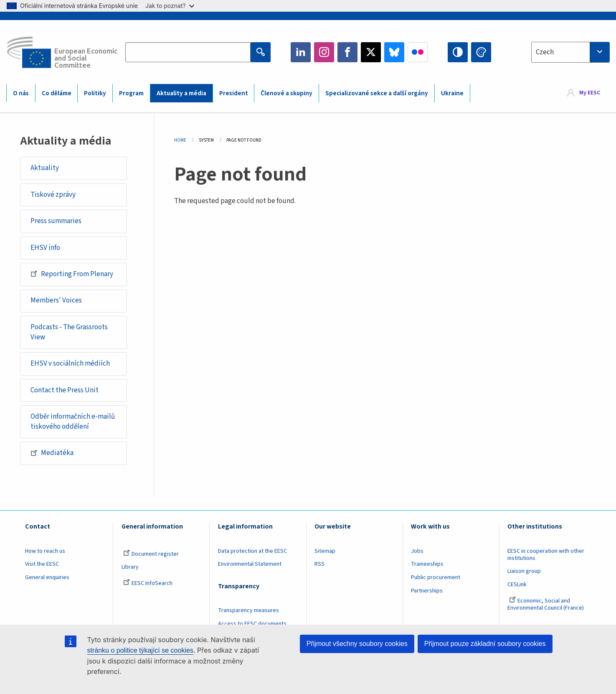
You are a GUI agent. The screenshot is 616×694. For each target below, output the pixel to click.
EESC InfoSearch (148, 583)
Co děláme (57, 93)
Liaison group (524, 571)
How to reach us (45, 551)
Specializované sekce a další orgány (377, 93)
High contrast (458, 52)
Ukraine (452, 93)
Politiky (95, 93)
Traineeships (427, 564)
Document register (151, 554)
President (234, 93)
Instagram (324, 52)
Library (130, 567)
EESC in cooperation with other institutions (546, 555)
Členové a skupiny (286, 93)
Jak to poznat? (170, 6)
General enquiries (47, 577)
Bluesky (394, 52)
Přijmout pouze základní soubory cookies (485, 644)
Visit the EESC (42, 564)
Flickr (418, 52)
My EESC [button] (590, 93)
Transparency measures (248, 610)
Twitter (371, 52)
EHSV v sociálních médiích (70, 364)
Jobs (417, 551)
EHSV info (45, 248)
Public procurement (436, 577)
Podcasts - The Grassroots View (69, 332)
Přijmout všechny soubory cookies (357, 644)
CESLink (517, 585)
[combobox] (570, 52)
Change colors (481, 52)
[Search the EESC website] (188, 52)
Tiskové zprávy (53, 195)
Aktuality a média (181, 93)
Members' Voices (56, 300)
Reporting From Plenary (72, 274)
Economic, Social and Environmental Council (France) (546, 604)
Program (131, 93)
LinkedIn (301, 52)
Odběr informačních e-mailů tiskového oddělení (73, 422)
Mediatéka (52, 453)
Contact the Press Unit (65, 390)
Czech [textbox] (545, 52)
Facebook (347, 52)
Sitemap (325, 551)
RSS (319, 564)
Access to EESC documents (252, 624)
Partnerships (427, 591)
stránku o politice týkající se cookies (140, 650)
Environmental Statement (250, 564)
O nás (21, 93)
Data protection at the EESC (252, 551)
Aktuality (45, 168)
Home (180, 140)
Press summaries (56, 221)
